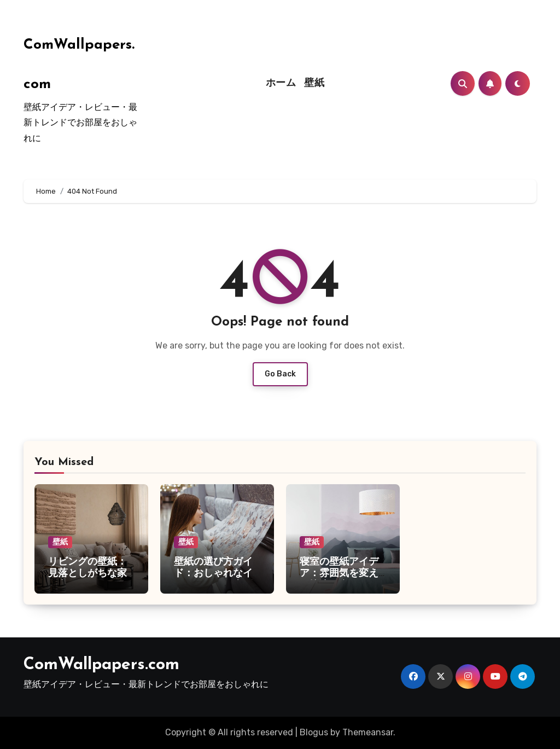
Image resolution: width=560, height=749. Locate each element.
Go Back (280, 374)
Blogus (314, 732)
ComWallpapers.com (101, 665)
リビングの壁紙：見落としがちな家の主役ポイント (87, 574)
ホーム (281, 83)
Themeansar (368, 732)
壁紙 (314, 83)
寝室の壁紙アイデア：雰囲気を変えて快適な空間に (339, 574)
